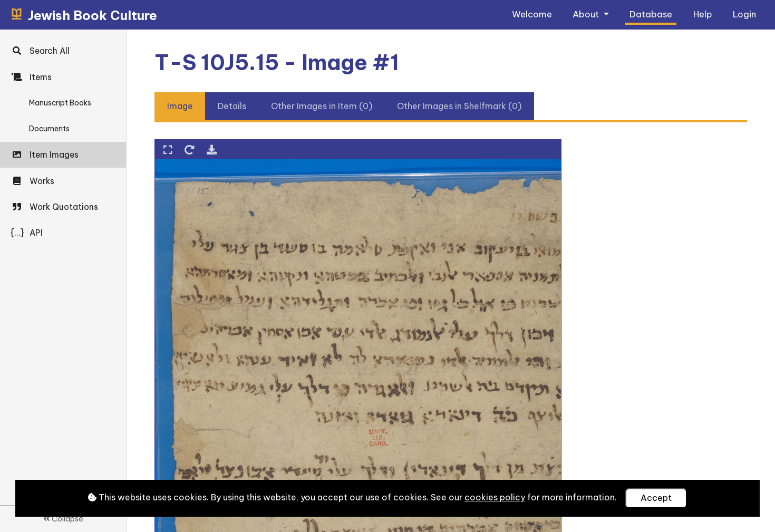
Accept (656, 498)
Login (744, 14)
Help (703, 14)
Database (651, 14)
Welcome (532, 14)
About (587, 14)
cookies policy (495, 497)
